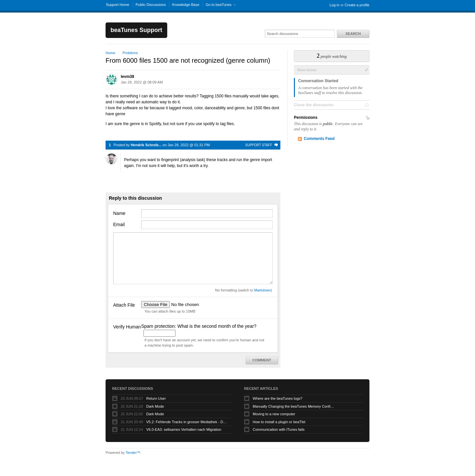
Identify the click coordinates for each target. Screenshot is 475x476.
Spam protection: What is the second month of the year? (199, 326)
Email (119, 224)
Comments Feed (319, 139)
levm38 (127, 77)
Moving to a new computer (274, 414)
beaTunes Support (136, 30)
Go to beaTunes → (221, 5)
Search (353, 34)
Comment (262, 360)
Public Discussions (151, 5)
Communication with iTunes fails (279, 429)
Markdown (263, 290)
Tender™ (133, 453)
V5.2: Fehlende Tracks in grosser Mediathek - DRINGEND (187, 422)
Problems (130, 53)
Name (119, 213)
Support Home (118, 5)
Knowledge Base (186, 5)
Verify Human (127, 327)
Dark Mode (155, 406)
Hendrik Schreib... (146, 145)
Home (110, 53)
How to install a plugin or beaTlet (279, 422)
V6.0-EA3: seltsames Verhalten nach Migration (184, 429)
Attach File (124, 305)
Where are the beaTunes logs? (278, 398)
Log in (334, 5)
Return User (156, 398)
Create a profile (357, 5)
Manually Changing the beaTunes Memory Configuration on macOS (294, 406)
